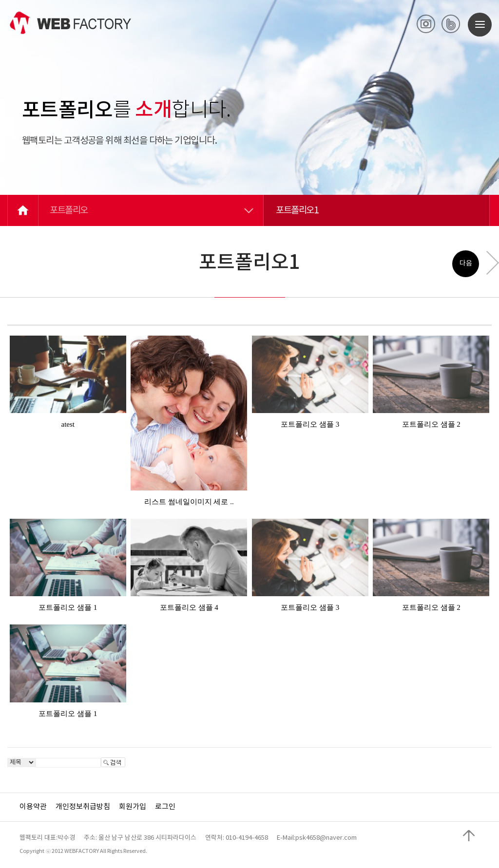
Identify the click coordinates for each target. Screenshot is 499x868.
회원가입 (133, 807)
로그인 (165, 807)
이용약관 (33, 807)
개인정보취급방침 (83, 807)
